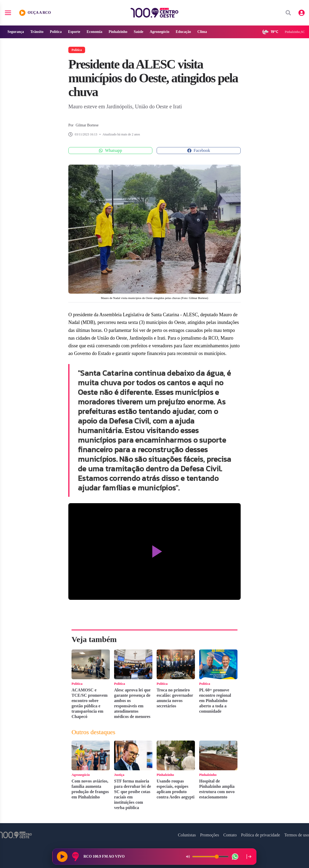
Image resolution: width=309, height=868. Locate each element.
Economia (95, 32)
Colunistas (187, 835)
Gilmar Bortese (87, 125)
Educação (185, 32)
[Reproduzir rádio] (62, 857)
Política (56, 32)
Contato (230, 835)
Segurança (16, 32)
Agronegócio (161, 32)
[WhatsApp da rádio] (235, 857)
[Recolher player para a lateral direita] (249, 857)
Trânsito (37, 32)
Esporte (75, 32)
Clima (205, 32)
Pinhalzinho (119, 32)
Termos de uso (297, 835)
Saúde (140, 32)
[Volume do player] (210, 857)
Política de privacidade (260, 835)
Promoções (210, 835)
